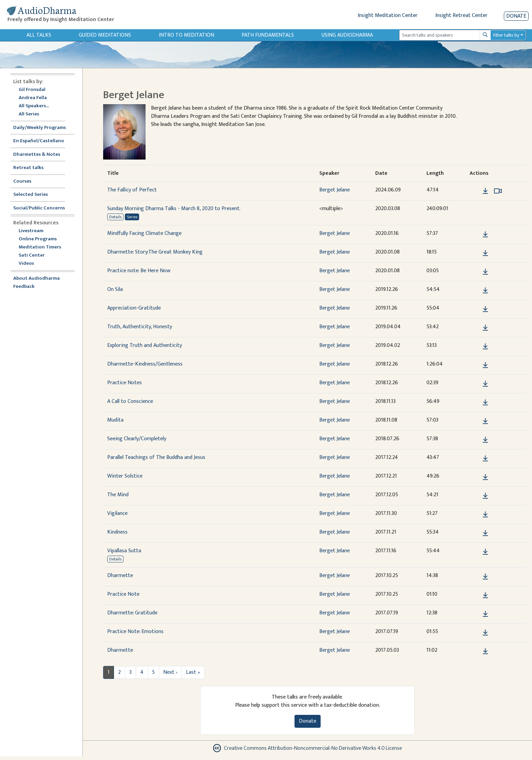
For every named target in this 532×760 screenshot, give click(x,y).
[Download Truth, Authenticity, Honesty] (485, 328)
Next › (170, 672)
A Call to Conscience (130, 401)
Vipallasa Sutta (124, 551)
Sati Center (32, 255)
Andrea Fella (33, 98)
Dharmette (120, 576)
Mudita (115, 420)
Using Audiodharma (347, 35)
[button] (475, 191)
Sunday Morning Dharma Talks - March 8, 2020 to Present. (174, 209)
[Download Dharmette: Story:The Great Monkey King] (485, 253)
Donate (516, 16)
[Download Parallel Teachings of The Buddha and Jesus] (485, 459)
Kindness (117, 532)
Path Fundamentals (268, 35)
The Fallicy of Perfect (132, 190)
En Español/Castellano (39, 141)
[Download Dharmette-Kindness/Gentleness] (485, 365)
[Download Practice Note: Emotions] (485, 633)
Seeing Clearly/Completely (137, 439)
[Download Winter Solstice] (485, 477)
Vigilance (117, 513)
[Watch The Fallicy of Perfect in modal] (498, 191)
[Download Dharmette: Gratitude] (485, 614)
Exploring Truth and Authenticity (145, 345)
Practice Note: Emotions (135, 632)
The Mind (118, 495)
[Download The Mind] (485, 496)
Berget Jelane (335, 190)
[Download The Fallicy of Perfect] (485, 191)
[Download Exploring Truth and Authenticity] (485, 347)
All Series (29, 114)
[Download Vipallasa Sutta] (485, 552)
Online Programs (38, 239)
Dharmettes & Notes (37, 155)
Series (132, 217)
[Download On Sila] (485, 291)
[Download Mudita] (485, 421)
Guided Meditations (105, 35)
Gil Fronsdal (32, 90)
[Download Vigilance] (485, 515)
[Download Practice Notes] (485, 384)
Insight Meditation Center (388, 15)
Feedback (24, 287)
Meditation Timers (40, 247)
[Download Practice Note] (485, 595)
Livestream (31, 231)
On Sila (115, 289)
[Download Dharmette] (485, 577)
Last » (193, 672)
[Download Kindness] (485, 533)
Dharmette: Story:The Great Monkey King (155, 252)
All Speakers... (34, 106)
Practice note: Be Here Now (139, 271)
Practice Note (123, 594)
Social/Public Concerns (39, 208)
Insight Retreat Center (461, 15)
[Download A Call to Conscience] (485, 403)
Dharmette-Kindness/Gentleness (145, 364)
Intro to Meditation (186, 35)
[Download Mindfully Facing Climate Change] (485, 235)
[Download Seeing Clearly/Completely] (485, 440)
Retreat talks (28, 168)
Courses (22, 181)
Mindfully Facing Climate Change (144, 233)
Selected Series (35, 195)
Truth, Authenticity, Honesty (140, 327)
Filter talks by (506, 35)
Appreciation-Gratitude (134, 308)
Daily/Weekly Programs (43, 128)
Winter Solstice (125, 476)
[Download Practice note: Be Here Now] (485, 272)
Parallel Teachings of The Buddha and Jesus (156, 457)
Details (115, 217)
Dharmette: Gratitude (132, 613)
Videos (30, 264)
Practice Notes (125, 383)
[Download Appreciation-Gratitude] (485, 309)
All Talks (39, 35)
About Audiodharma (36, 279)
